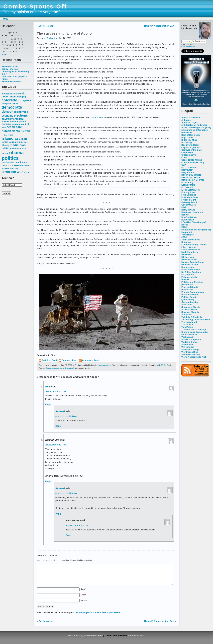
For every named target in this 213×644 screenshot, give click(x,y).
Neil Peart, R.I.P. (10, 66)
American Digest (190, 122)
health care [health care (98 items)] (14, 127)
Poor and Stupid (190, 287)
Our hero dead (46, 26)
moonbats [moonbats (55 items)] (16, 149)
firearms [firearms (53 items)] (6, 122)
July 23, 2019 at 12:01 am (66, 493)
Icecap (185, 225)
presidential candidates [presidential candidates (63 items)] (14, 162)
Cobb (184, 157)
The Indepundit (189, 322)
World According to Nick (194, 357)
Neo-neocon (188, 267)
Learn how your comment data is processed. (98, 616)
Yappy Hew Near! (10, 69)
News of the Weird (191, 270)
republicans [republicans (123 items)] (11, 165)
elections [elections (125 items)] (21, 115)
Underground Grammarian (195, 332)
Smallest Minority (190, 312)
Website (84, 605)
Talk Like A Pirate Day (192, 317)
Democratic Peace (191, 177)
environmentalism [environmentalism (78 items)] (13, 119)
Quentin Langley (190, 302)
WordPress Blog (190, 352)
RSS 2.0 (163, 365)
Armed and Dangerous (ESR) (196, 127)
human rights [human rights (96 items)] (11, 131)
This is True (187, 324)
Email (83, 599)
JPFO (184, 237)
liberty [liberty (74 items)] (5, 145)
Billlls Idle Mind (189, 140)
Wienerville (187, 344)
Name (83, 593)
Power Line (187, 290)
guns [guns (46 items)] (4, 127)
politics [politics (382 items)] (10, 158)
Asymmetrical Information (195, 130)
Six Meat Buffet (189, 310)
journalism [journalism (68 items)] (15, 142)
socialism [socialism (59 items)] (25, 166)
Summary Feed (69, 360)
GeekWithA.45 (189, 205)
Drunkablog (187, 182)
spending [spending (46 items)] (14, 168)
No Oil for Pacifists (191, 272)
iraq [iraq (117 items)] (5, 134)
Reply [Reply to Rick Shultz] (48, 481)
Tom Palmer (187, 327)
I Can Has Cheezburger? (194, 222)
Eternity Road (188, 192)
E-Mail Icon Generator (189, 46)
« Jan (4, 54)
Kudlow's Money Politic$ (194, 245)
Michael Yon (188, 257)
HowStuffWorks (189, 217)
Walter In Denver (190, 342)
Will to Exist (187, 347)
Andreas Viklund (136, 639)
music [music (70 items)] (5, 153)
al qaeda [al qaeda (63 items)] (6, 94)
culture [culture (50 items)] (15, 104)
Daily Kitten (187, 170)
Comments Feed (91, 360)
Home (5, 19)
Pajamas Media (189, 277)
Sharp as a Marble (191, 307)
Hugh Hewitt (188, 220)
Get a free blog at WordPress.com (85, 639)
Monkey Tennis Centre (193, 262)
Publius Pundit (189, 297)
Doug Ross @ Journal (193, 180)
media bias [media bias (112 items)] (18, 145)
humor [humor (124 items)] (26, 131)
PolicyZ (185, 280)
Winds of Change (190, 349)
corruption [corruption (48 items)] (6, 104)
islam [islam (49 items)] (10, 135)
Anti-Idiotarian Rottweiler (194, 125)
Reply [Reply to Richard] (58, 426)
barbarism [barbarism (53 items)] (16, 94)
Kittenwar (186, 242)
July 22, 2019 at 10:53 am (56, 445)
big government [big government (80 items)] (13, 95)
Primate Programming (193, 292)
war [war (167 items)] (20, 172)
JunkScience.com (190, 240)
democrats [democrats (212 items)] (12, 107)
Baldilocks (187, 132)
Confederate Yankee (192, 160)
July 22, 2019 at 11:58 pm (66, 416)
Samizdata (187, 305)
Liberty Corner (189, 247)
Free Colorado (189, 195)
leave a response (54, 368)
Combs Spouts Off (35, 6)
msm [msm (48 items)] (24, 149)
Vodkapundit (188, 337)
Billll (48, 387)
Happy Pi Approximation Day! (159, 26)
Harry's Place (188, 210)
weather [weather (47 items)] (27, 172)
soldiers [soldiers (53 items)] (5, 168)
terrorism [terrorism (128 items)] (9, 172)
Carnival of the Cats (192, 150)
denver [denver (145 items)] (7, 111)
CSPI (184, 165)
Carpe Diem (187, 152)
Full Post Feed (50, 360)
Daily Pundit (188, 172)
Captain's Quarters (191, 147)
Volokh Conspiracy (191, 339)
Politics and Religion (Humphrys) (192, 283)
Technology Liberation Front (196, 320)
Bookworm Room (190, 145)
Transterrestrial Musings (194, 329)
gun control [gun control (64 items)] (22, 124)
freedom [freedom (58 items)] (14, 122)
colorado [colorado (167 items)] (9, 100)
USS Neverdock (189, 334)
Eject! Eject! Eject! (191, 190)
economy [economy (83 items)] (7, 116)
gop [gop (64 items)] (14, 124)
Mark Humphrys (190, 252)
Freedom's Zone (190, 197)
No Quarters (188, 275)
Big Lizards (187, 137)
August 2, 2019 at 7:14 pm (77, 525)
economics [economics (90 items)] (21, 112)
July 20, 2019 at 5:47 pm (55, 391)
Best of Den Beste (191, 135)
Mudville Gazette (190, 265)
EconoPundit (188, 185)
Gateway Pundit (189, 202)
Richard (51, 38)
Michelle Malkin (189, 260)
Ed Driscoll (187, 187)
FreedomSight (189, 200)
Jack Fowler (97, 117)
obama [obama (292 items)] (16, 153)
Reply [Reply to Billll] (48, 404)
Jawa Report (188, 235)
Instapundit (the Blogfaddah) (196, 230)
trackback (70, 368)
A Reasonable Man (191, 117)
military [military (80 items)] (6, 148)
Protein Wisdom (190, 295)
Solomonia (187, 315)
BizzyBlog (187, 142)
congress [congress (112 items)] (25, 100)
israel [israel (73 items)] (5, 142)
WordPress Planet (191, 354)
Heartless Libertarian (192, 212)
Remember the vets (12, 81)
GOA (184, 207)
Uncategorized (105, 365)
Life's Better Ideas (191, 250)
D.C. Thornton (189, 167)
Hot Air (185, 215)
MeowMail (186, 255)
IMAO (184, 227)
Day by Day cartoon (191, 175)
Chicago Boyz (189, 155)
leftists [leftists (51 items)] (24, 142)
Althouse (186, 120)
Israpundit (187, 232)
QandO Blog (188, 300)
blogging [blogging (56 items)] (22, 97)
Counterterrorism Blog (193, 162)
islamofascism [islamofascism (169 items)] (14, 138)
